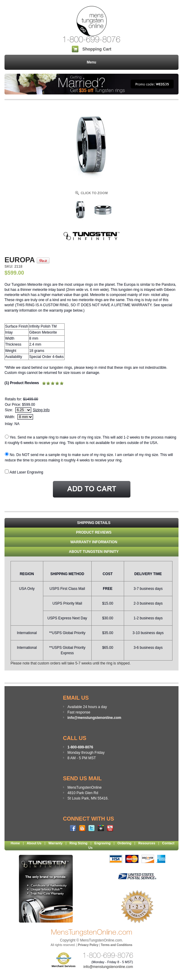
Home (15, 843)
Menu (91, 62)
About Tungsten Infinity (94, 552)
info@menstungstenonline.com (95, 718)
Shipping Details (94, 523)
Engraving (102, 843)
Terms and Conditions (117, 945)
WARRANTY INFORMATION (94, 542)
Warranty (55, 843)
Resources (147, 843)
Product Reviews (94, 532)
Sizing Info (41, 410)
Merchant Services (64, 966)
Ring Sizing (78, 843)
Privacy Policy (88, 945)
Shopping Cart (97, 49)
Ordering (124, 843)
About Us (34, 843)
